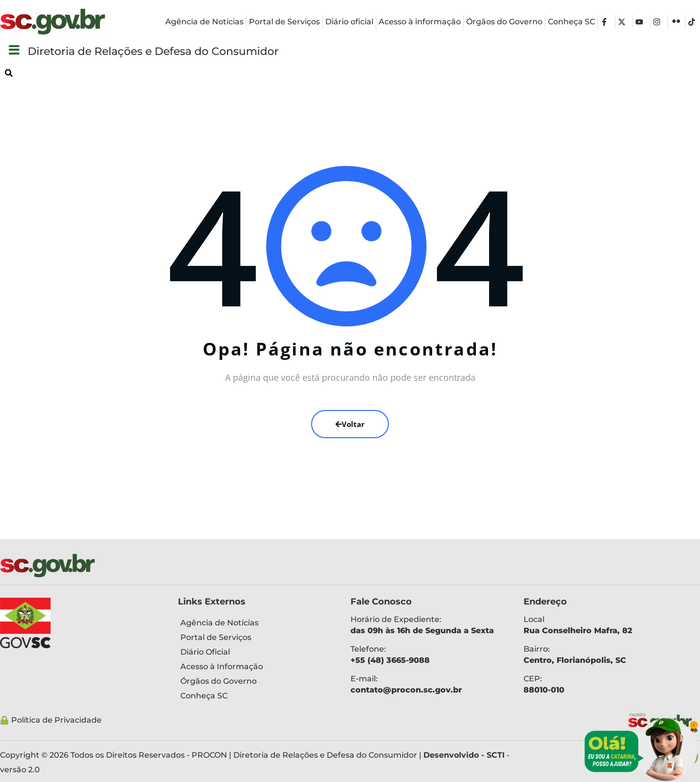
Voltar (350, 424)
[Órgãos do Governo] (257, 681)
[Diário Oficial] (257, 652)
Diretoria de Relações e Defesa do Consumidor (178, 51)
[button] (14, 50)
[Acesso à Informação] (257, 667)
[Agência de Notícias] (257, 623)
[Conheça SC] (257, 696)
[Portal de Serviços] (257, 638)
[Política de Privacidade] (312, 720)
